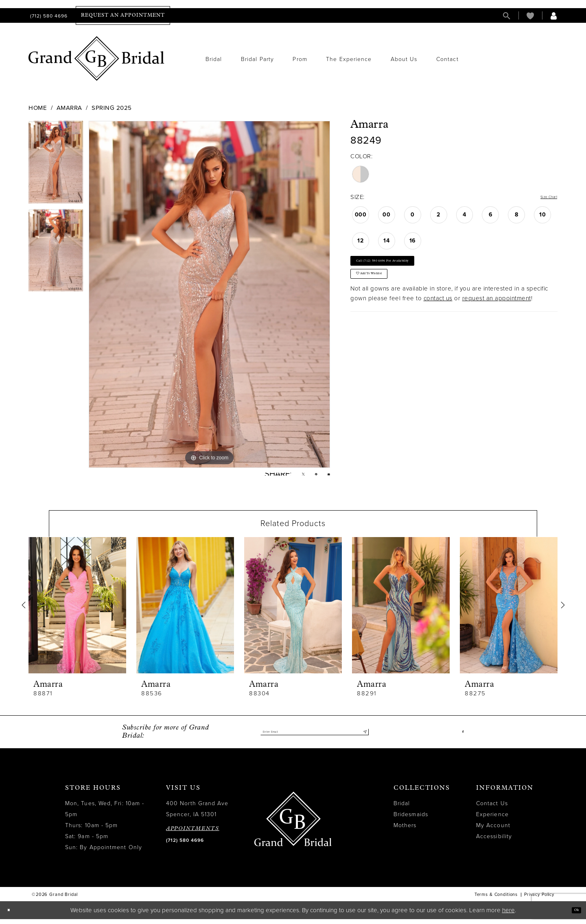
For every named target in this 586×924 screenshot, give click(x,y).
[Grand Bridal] (97, 59)
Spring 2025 (112, 108)
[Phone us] (48, 16)
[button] (554, 16)
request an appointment (497, 318)
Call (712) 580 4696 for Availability (406, 268)
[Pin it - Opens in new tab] (309, 477)
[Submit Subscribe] (362, 737)
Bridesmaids (411, 820)
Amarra (69, 108)
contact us (438, 318)
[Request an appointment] (123, 15)
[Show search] (507, 16)
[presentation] (77, 610)
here (508, 915)
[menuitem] (48, 16)
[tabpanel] (56, 165)
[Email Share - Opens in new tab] (327, 477)
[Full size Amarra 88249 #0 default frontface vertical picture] (209, 294)
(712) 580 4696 (185, 845)
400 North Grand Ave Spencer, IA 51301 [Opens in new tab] (197, 814)
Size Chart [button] (542, 197)
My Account (493, 831)
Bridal (402, 809)
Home (38, 108)
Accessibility (494, 842)
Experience (492, 820)
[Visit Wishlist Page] (530, 16)
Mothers (405, 831)
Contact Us (492, 809)
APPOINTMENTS (193, 834)
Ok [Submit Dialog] (573, 915)
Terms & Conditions (496, 900)
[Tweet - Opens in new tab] (292, 477)
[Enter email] (315, 737)
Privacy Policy (539, 900)
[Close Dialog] (12, 915)
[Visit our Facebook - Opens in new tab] (462, 737)
